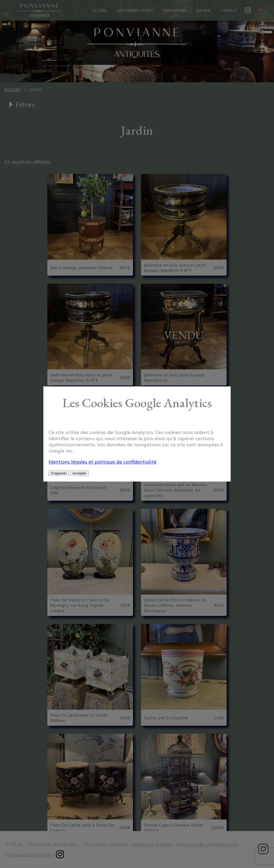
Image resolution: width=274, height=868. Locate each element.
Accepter (80, 474)
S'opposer (59, 474)
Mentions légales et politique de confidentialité (103, 462)
